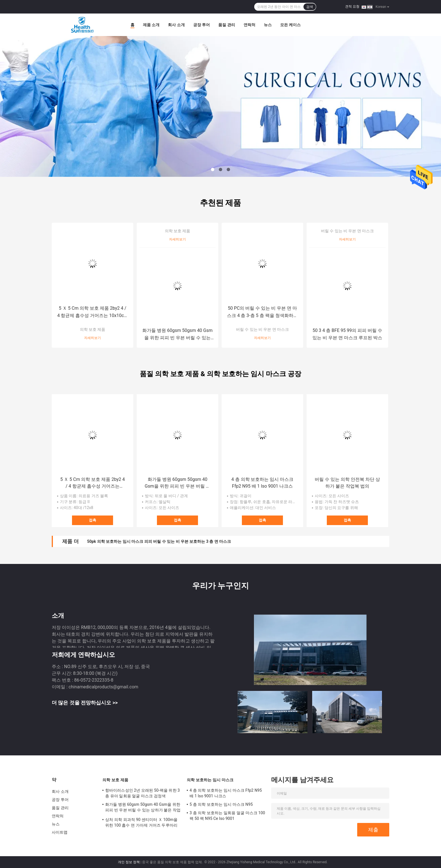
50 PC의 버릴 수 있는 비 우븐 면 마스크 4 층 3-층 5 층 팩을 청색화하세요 (262, 312)
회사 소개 (176, 25)
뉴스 (268, 25)
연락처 (249, 25)
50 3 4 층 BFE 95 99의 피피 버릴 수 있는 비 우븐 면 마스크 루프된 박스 (347, 334)
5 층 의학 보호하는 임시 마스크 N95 (221, 804)
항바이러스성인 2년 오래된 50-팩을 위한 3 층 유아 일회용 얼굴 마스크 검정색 (142, 793)
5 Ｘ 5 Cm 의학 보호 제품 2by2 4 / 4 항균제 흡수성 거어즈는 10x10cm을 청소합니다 (92, 312)
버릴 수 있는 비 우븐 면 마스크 (263, 329)
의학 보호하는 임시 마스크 (210, 780)
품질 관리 (227, 25)
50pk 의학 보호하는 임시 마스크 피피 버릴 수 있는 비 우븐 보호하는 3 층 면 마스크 (159, 541)
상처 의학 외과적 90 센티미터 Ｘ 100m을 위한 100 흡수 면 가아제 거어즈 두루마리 (141, 822)
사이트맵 (60, 832)
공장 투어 (202, 25)
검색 (310, 7)
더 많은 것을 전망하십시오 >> (85, 703)
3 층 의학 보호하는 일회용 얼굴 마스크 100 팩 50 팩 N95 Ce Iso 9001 (227, 816)
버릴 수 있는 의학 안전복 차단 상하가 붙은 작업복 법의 (347, 483)
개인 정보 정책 (129, 862)
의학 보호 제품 (93, 329)
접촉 (93, 520)
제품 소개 (151, 25)
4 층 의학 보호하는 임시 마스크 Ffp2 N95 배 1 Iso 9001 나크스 (263, 483)
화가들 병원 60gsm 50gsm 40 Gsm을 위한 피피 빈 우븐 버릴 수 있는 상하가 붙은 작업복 (177, 335)
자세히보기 (93, 338)
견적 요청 (352, 6)
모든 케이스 (290, 25)
